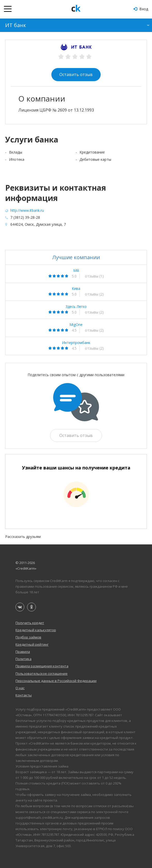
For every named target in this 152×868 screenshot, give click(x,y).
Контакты (24, 695)
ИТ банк (16, 25)
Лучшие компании (76, 257)
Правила (23, 652)
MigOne (76, 325)
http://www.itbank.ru (27, 210)
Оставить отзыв (76, 74)
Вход (141, 9)
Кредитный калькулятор (36, 630)
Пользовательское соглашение (42, 673)
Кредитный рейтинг (32, 644)
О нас (20, 688)
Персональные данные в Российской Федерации (56, 681)
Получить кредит (30, 623)
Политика (23, 659)
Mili (76, 271)
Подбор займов (28, 637)
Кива (76, 289)
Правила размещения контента (42, 666)
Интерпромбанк (76, 343)
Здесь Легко (76, 307)
